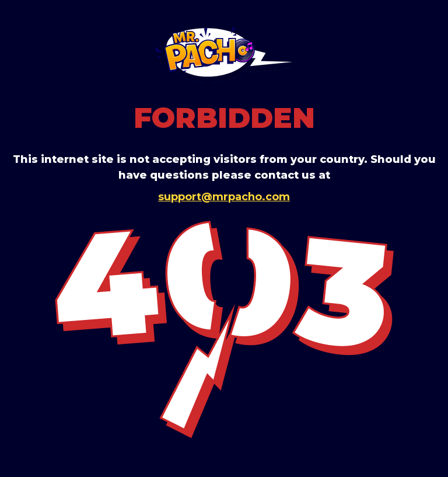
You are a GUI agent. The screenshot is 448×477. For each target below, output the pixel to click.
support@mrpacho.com (224, 197)
